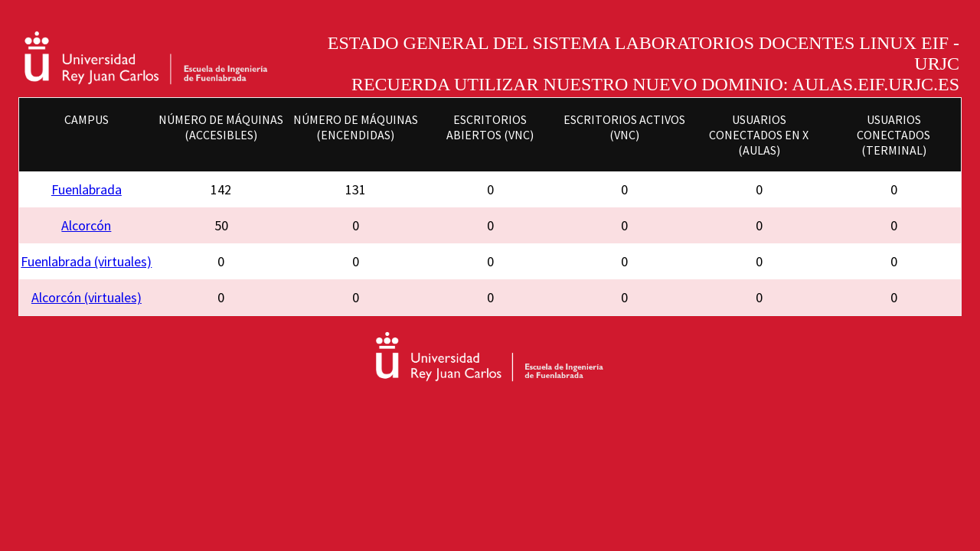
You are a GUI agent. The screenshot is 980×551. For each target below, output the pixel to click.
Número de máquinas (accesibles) (221, 127)
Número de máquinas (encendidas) (356, 127)
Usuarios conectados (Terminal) (893, 135)
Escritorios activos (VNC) (624, 127)
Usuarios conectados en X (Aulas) (759, 135)
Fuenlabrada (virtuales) (86, 261)
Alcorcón (86, 225)
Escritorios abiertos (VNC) (490, 127)
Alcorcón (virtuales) (87, 297)
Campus (87, 119)
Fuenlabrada (87, 189)
